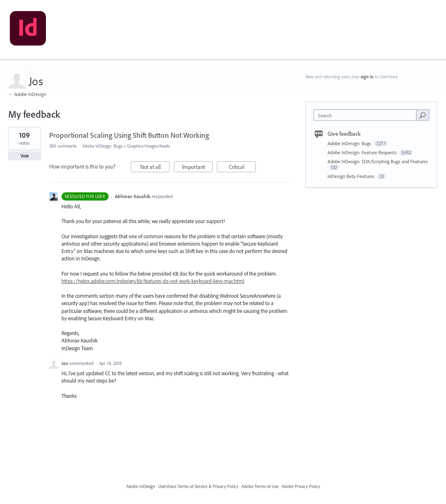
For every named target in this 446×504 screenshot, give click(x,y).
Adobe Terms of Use (260, 486)
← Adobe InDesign (27, 94)
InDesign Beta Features (352, 176)
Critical (242, 168)
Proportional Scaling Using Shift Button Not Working (129, 135)
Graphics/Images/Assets (148, 146)
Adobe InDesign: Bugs (102, 146)
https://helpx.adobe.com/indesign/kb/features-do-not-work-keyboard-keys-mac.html (153, 281)
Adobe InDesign (141, 486)
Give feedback (344, 134)
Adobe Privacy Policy (301, 486)
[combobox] (367, 115)
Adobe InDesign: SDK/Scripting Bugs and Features (378, 161)
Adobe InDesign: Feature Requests (363, 152)
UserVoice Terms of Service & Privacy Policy (198, 486)
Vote (25, 156)
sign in (367, 77)
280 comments (63, 146)
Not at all (155, 168)
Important (198, 168)
